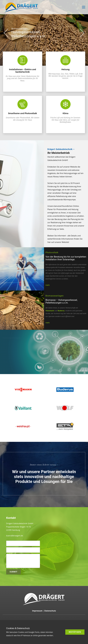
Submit (13, 572)
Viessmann (50, 311)
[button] (6, 33)
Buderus (61, 311)
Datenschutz (50, 611)
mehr (48, 285)
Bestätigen (75, 632)
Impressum (37, 611)
